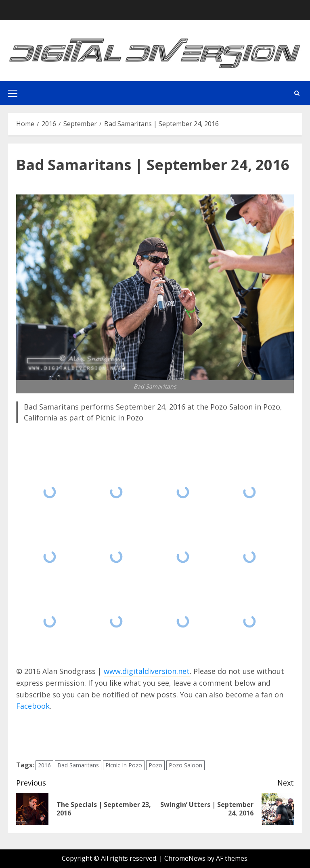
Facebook (33, 706)
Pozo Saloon (185, 765)
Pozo (155, 765)
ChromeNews (185, 858)
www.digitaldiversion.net (147, 671)
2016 (44, 765)
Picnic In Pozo (124, 765)
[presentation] (77, 736)
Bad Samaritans (78, 765)
